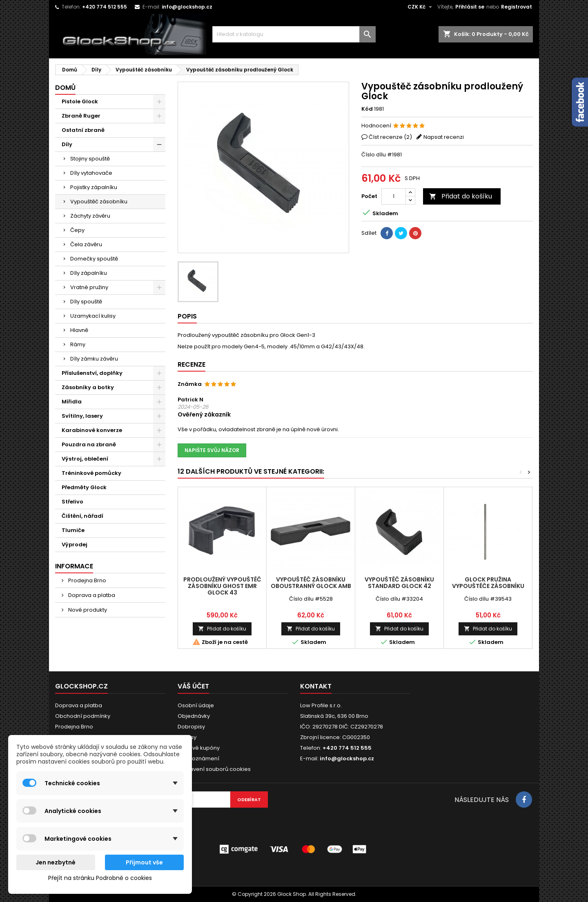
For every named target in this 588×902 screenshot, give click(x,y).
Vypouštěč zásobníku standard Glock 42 (399, 583)
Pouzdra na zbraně (89, 444)
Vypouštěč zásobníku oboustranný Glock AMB (311, 583)
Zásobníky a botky (88, 387)
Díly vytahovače (91, 173)
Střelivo (72, 502)
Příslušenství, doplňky (92, 373)
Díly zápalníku (89, 273)
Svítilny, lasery (82, 416)
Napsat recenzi (444, 137)
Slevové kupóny (199, 748)
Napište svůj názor (212, 450)
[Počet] (394, 196)
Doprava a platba (91, 595)
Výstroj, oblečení (85, 459)
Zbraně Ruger (81, 116)
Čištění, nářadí (82, 516)
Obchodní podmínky (83, 716)
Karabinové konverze (92, 430)
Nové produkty (87, 610)
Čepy (77, 230)
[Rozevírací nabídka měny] (421, 7)
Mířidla (72, 402)
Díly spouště (86, 302)
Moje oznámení (198, 758)
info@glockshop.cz (187, 7)
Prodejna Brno (87, 580)
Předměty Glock (84, 487)
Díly (67, 144)
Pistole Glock (80, 101)
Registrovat (517, 7)
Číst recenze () (390, 137)
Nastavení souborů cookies (214, 769)
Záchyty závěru (90, 216)
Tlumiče (73, 530)
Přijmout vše (144, 862)
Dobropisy (191, 727)
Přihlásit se (470, 7)
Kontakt (316, 686)
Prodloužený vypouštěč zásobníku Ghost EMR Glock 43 (222, 586)
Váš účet (193, 686)
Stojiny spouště (90, 159)
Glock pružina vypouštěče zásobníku (488, 583)
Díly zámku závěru (94, 359)
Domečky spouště (94, 259)
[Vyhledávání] (294, 34)
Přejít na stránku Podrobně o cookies (100, 878)
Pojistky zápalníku (94, 187)
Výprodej (75, 545)
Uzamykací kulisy (93, 316)
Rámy (78, 344)
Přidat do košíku (461, 196)
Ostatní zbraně (83, 130)
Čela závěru (86, 244)
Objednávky (194, 716)
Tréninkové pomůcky (91, 473)
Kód (367, 109)
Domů (65, 88)
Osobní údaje (196, 705)
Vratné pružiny (89, 287)
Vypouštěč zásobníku (99, 202)
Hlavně (79, 330)
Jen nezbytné (56, 862)
